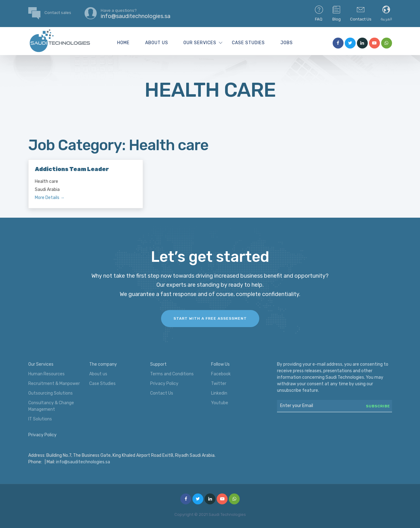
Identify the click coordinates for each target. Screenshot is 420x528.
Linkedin (219, 393)
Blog (337, 13)
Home (123, 43)
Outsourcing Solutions (51, 393)
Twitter (219, 384)
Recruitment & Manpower (54, 384)
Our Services (200, 43)
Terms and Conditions (172, 374)
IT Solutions (40, 419)
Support (158, 364)
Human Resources (46, 374)
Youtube (220, 403)
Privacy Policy (164, 384)
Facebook (221, 374)
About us (157, 43)
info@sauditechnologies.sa (83, 462)
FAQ (319, 13)
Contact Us (361, 13)
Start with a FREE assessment (210, 318)
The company (103, 364)
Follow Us (220, 364)
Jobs (287, 43)
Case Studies (248, 43)
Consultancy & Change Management (51, 406)
